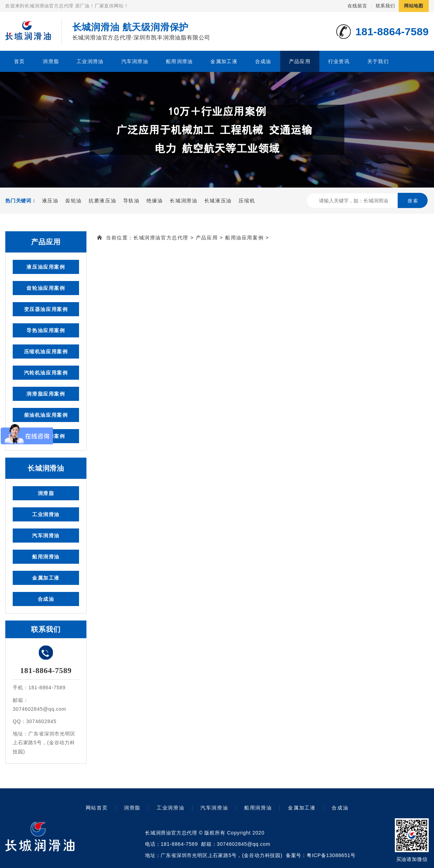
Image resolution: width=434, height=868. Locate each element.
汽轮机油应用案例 (46, 373)
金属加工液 (224, 61)
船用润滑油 (179, 61)
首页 (20, 61)
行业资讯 (339, 61)
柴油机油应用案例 (46, 415)
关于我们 (378, 61)
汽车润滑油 (135, 61)
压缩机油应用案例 (46, 352)
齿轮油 (74, 201)
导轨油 (131, 201)
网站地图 (414, 6)
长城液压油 (218, 201)
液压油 (50, 201)
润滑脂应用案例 (46, 394)
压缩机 (247, 201)
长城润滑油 (183, 201)
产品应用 (300, 61)
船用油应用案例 (244, 238)
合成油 (263, 61)
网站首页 (97, 808)
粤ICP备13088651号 (331, 855)
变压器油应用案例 (46, 309)
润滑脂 (51, 61)
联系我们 (385, 6)
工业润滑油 (90, 61)
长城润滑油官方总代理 (161, 238)
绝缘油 (155, 201)
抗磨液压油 (102, 201)
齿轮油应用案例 (46, 288)
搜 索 (413, 201)
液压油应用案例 (46, 267)
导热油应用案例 (46, 330)
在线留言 (357, 6)
